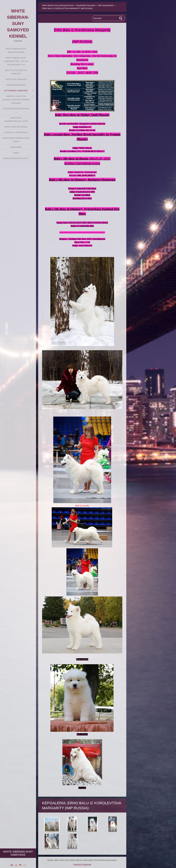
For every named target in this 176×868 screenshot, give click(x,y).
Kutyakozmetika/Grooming (16, 110)
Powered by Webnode (82, 864)
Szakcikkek (16, 147)
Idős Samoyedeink (106, 5)
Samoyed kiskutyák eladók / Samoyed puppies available (16, 100)
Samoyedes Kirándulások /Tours (16, 140)
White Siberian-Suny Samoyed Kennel (16, 50)
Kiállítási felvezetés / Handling (16, 72)
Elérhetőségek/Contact (16, 158)
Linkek (16, 153)
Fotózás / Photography (16, 132)
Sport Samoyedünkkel (16, 127)
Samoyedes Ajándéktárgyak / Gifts (16, 119)
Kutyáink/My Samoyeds (16, 91)
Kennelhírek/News (16, 85)
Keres (121, 18)
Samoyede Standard (16, 79)
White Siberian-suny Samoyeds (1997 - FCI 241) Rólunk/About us (16, 61)
